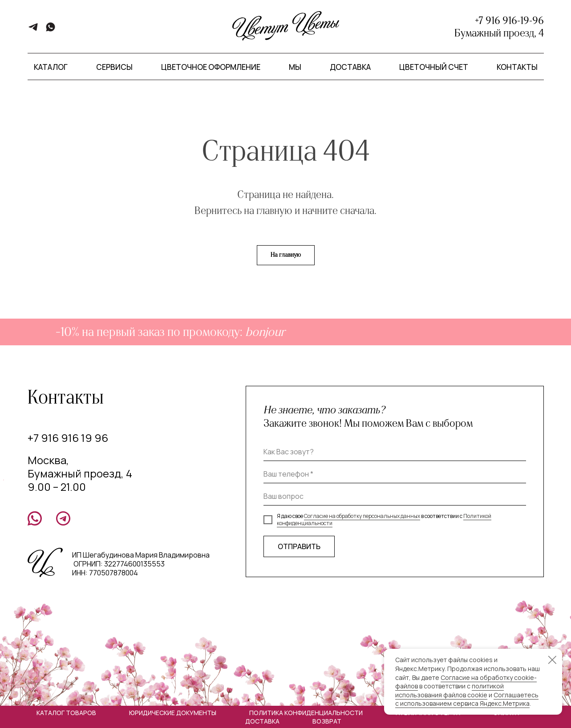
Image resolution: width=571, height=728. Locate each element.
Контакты (517, 67)
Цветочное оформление (211, 67)
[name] (395, 452)
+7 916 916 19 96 (68, 438)
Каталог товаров (66, 713)
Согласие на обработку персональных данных (362, 516)
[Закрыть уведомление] (552, 660)
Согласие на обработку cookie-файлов (466, 682)
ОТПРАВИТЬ (299, 546)
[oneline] (395, 497)
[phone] (395, 474)
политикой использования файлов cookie (450, 690)
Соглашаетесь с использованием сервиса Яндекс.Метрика (467, 699)
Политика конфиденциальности (306, 713)
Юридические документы (173, 713)
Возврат (327, 721)
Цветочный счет (434, 67)
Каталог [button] (51, 67)
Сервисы (114, 67)
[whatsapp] (51, 30)
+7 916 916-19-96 (509, 20)
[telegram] (33, 30)
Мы (295, 67)
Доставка (350, 67)
